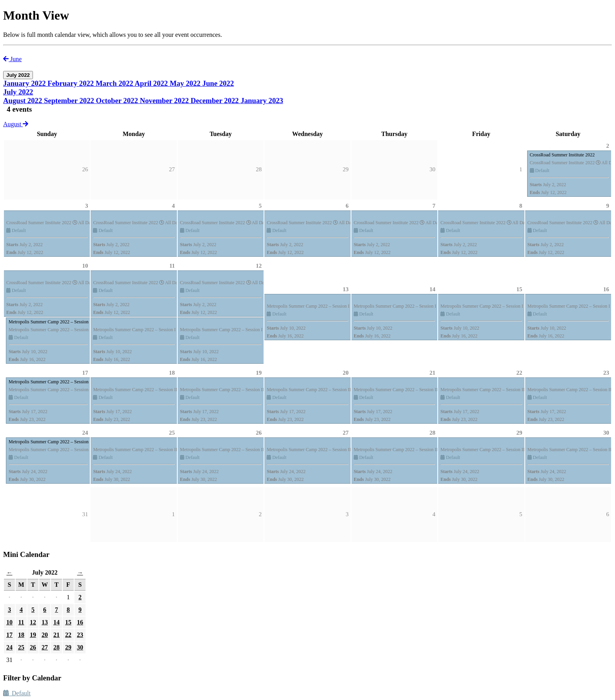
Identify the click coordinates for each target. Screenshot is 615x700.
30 (606, 433)
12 (259, 266)
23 (606, 373)
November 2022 (165, 101)
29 (519, 433)
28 (432, 433)
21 (432, 373)
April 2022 (152, 83)
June (12, 59)
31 (85, 514)
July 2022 (18, 92)
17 (85, 373)
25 (172, 433)
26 (259, 433)
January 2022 (25, 83)
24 (85, 433)
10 (85, 266)
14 (432, 289)
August (16, 124)
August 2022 (24, 101)
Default (17, 693)
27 (346, 433)
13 (346, 289)
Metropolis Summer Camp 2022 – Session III (52, 442)
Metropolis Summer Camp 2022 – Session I (50, 322)
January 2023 (262, 101)
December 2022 (216, 101)
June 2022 (218, 83)
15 (519, 289)
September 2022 (70, 101)
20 (346, 373)
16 (606, 289)
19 (259, 373)
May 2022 (186, 83)
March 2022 (115, 83)
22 (519, 373)
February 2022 (72, 83)
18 (172, 373)
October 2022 (118, 101)
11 (172, 266)
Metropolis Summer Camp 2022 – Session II (51, 382)
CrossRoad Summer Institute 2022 (562, 155)
